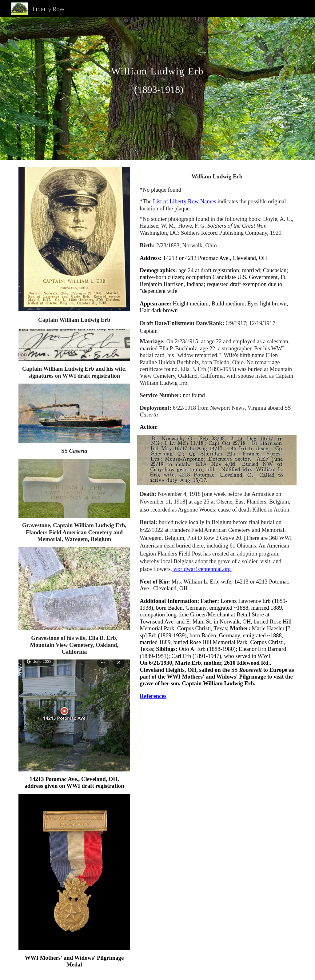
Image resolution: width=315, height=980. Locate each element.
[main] (157, 88)
